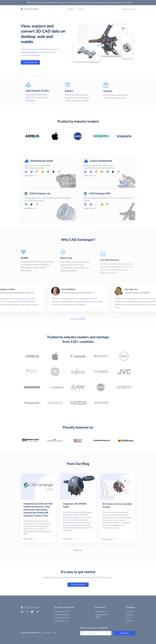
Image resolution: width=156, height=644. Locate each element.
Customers (130, 612)
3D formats (30, 107)
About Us (129, 615)
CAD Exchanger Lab (61, 621)
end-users (38, 49)
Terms (54, 633)
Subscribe (124, 633)
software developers (29, 52)
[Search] (116, 9)
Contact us (130, 621)
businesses (35, 55)
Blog (128, 618)
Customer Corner (128, 9)
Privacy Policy (46, 633)
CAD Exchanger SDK (61, 618)
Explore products (30, 62)
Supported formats (102, 612)
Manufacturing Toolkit (62, 612)
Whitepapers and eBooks (101, 616)
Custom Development (62, 615)
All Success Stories (78, 319)
